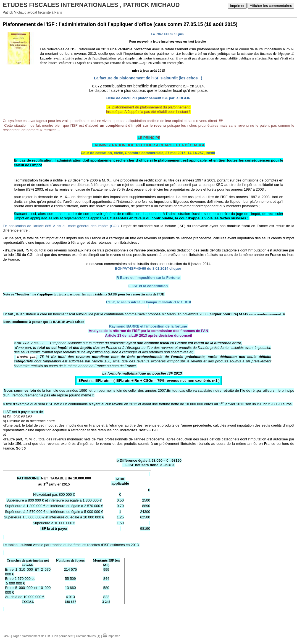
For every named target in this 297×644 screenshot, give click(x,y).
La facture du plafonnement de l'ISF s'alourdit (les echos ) (148, 78)
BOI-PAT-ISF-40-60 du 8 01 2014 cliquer (148, 268)
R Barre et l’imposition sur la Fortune (148, 278)
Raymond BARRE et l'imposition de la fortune (148, 326)
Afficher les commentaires (271, 6)
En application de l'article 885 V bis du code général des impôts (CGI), (61, 226)
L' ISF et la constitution (148, 286)
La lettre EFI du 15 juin (167, 34)
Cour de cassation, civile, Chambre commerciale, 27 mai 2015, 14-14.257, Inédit (148, 153)
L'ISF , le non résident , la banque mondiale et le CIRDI (149, 302)
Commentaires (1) (88, 636)
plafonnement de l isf (36, 636)
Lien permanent (63, 636)
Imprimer (237, 6)
